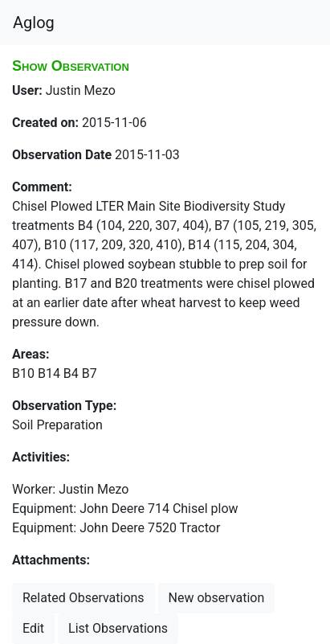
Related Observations (84, 598)
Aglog (34, 23)
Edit (33, 628)
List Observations (118, 628)
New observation (217, 598)
